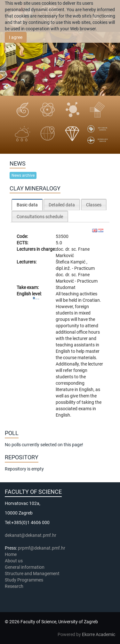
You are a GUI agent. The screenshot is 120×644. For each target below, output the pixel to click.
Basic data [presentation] (27, 205)
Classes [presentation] (94, 205)
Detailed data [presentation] (62, 205)
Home (11, 554)
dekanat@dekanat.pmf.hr (31, 535)
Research (15, 586)
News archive (23, 175)
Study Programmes (24, 580)
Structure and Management (32, 574)
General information (25, 567)
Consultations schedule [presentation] (40, 217)
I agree (16, 37)
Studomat (66, 287)
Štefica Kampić (71, 262)
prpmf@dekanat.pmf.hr (42, 548)
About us (14, 561)
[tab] (27, 205)
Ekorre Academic (99, 634)
